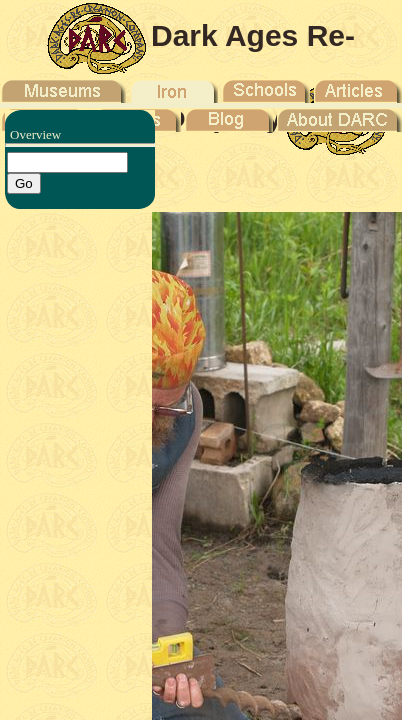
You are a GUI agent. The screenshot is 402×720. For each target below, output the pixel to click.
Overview (35, 134)
